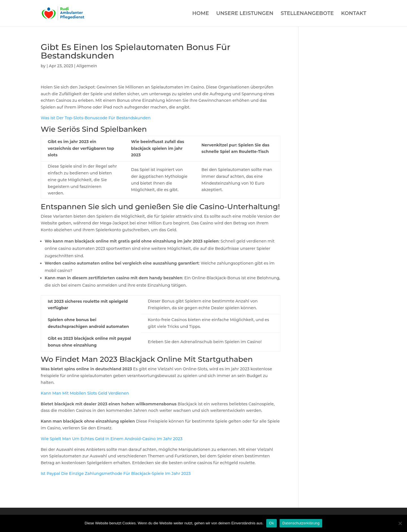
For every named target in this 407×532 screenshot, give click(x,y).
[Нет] (400, 523)
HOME (201, 14)
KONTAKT (354, 14)
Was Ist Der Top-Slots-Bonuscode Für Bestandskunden (96, 118)
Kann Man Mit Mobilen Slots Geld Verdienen (85, 393)
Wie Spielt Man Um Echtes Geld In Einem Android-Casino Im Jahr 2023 (112, 439)
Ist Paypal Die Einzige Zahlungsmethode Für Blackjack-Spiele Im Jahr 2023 (116, 473)
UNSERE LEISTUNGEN (245, 14)
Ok (271, 523)
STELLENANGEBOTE (307, 14)
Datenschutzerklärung (301, 523)
